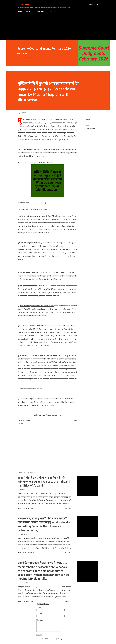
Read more (68, 508)
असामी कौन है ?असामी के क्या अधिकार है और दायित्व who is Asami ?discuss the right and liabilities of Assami (44, 482)
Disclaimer (51, 11)
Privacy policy (40, 11)
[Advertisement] (58, 26)
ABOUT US (28, 11)
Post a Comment (28, 58)
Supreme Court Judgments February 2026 (44, 48)
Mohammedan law (91, 128)
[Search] (91, 5)
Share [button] (19, 58)
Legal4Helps (24, 4)
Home (19, 11)
